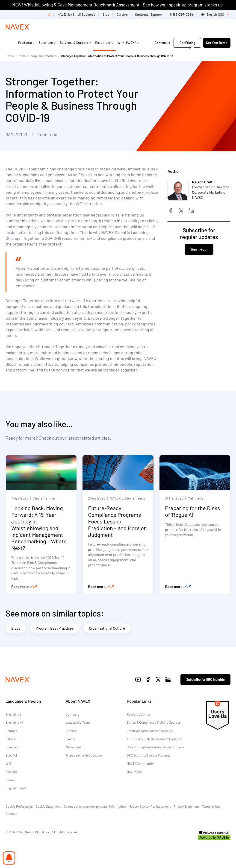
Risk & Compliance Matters (38, 56)
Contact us (163, 43)
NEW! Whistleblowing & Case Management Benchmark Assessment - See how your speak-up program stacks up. (118, 5)
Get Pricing (187, 43)
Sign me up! (199, 249)
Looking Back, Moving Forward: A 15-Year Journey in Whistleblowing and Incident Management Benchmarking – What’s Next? (39, 528)
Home (10, 56)
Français (12, 747)
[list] (216, 15)
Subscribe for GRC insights (205, 680)
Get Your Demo (217, 43)
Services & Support (74, 42)
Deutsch (11, 731)
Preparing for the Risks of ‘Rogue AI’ (193, 511)
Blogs (16, 628)
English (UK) (14, 723)
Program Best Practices (55, 628)
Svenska (11, 772)
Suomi (10, 780)
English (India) (16, 788)
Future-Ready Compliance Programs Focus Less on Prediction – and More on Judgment (117, 521)
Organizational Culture (107, 628)
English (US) (14, 715)
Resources (103, 42)
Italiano (11, 739)
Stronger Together (23, 238)
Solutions (46, 42)
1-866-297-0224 (182, 14)
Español (11, 755)
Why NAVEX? (127, 42)
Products (25, 42)
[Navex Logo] (18, 27)
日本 (9, 764)
